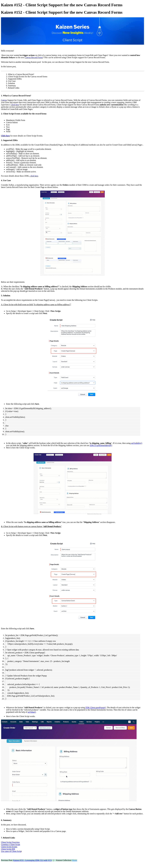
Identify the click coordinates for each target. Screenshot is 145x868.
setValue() (32, 712)
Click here (15, 105)
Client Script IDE (8, 849)
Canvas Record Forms (34, 58)
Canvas (4, 100)
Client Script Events (9, 847)
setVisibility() (137, 443)
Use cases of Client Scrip (11, 851)
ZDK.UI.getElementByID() (101, 445)
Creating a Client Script (11, 844)
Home (75, 860)
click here (34, 176)
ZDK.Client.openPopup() (96, 708)
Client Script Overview (10, 842)
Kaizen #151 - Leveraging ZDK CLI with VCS (33, 860)
